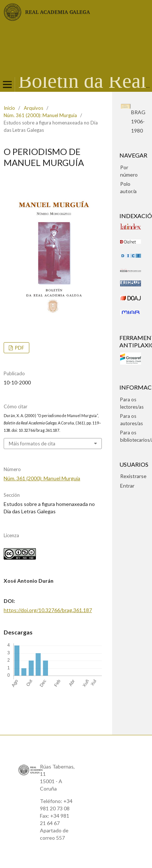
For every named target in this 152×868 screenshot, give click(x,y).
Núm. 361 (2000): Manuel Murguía (40, 115)
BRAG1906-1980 (138, 121)
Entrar (127, 486)
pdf (19, 348)
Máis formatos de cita (32, 444)
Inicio (9, 108)
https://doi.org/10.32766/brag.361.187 (48, 610)
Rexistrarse (133, 476)
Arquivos (34, 108)
